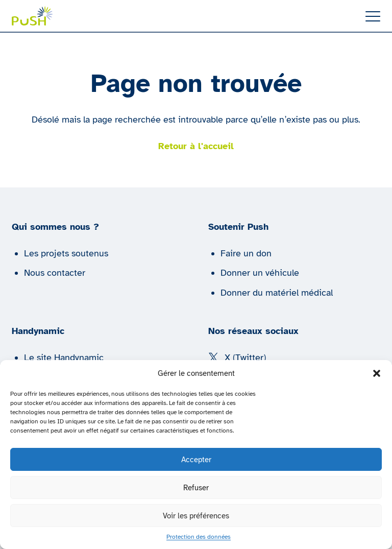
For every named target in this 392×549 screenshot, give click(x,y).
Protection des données (199, 537)
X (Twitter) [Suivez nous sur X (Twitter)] (237, 357)
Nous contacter (55, 273)
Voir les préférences (196, 516)
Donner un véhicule (260, 273)
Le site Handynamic (64, 357)
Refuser (196, 488)
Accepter (196, 460)
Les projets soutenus (66, 253)
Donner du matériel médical (277, 293)
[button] (377, 373)
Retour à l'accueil (196, 146)
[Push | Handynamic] (32, 16)
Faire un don (246, 253)
